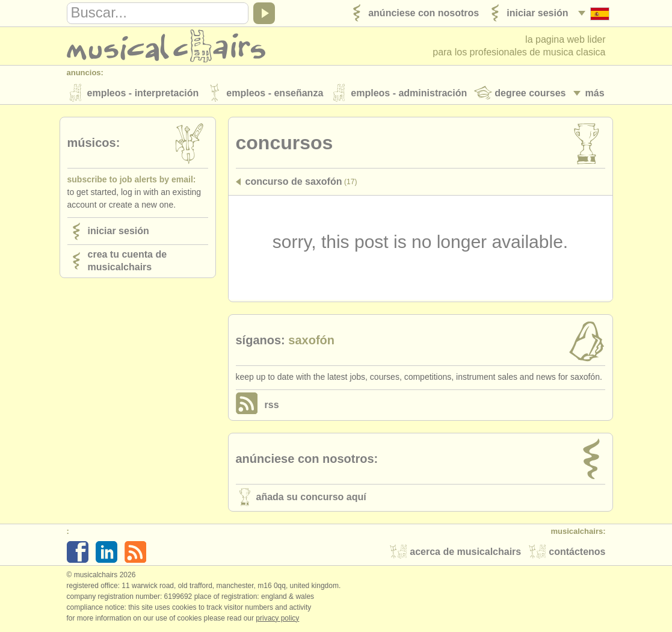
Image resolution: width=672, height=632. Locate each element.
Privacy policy (277, 619)
